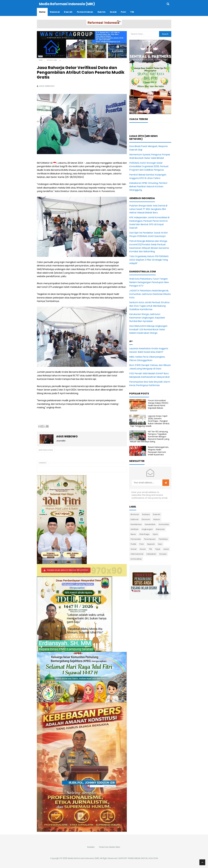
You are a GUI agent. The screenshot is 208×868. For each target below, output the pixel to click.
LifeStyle (135, 529)
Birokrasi (135, 514)
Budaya (146, 514)
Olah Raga (144, 534)
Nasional (160, 529)
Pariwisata (136, 539)
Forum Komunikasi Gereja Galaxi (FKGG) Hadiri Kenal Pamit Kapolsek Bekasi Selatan (149, 405)
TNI (150, 549)
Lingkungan (147, 529)
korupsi (163, 554)
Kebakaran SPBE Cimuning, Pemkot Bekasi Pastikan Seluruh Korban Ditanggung (148, 186)
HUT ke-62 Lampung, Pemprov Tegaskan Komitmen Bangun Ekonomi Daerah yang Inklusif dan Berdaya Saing (150, 436)
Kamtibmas (136, 524)
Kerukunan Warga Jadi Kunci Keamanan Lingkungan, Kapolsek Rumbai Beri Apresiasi (147, 318)
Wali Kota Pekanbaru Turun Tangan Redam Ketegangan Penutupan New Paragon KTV (149, 282)
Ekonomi (146, 519)
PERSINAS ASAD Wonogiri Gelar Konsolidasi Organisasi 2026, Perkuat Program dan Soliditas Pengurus (149, 166)
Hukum (157, 519)
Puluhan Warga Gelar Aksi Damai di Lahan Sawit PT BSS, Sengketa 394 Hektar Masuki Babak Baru (148, 209)
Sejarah (151, 544)
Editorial (135, 519)
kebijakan (151, 554)
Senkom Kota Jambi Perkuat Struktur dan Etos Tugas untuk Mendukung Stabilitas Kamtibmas (150, 306)
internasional (137, 554)
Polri (142, 544)
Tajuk (158, 549)
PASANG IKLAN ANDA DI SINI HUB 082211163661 (68, 570)
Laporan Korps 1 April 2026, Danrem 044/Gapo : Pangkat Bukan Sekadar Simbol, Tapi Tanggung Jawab (150, 421)
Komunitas (164, 524)
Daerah (157, 514)
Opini (155, 534)
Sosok (143, 549)
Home (41, 60)
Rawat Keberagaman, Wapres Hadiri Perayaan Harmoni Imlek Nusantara (158, 451)
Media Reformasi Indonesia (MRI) (84, 858)
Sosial (134, 549)
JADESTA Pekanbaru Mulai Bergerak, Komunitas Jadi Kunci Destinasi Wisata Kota (150, 294)
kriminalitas (136, 559)
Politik (134, 544)
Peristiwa (163, 539)
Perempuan (150, 539)
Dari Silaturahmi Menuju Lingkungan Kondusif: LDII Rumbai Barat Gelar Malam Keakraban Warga (148, 329)
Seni (160, 544)
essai (166, 549)
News (133, 534)
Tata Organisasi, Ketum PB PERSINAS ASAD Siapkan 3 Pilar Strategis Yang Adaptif (149, 260)
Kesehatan (150, 524)
